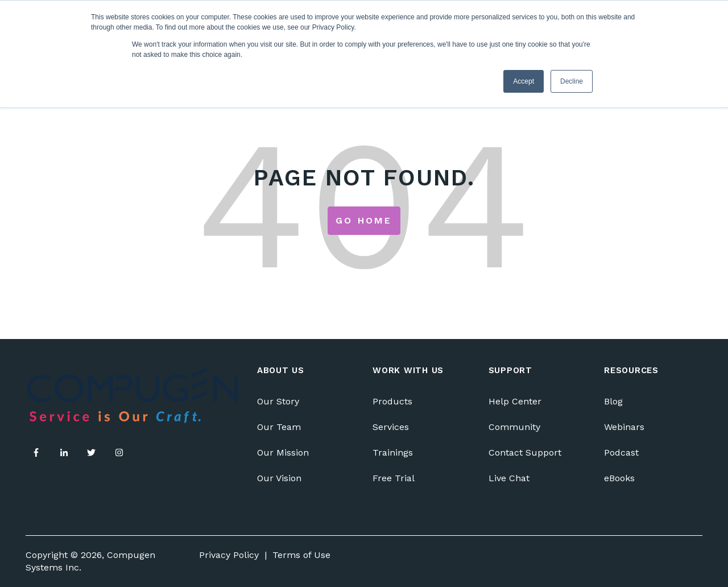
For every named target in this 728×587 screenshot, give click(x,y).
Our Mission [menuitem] (283, 452)
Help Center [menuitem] (515, 401)
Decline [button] (572, 81)
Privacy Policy (229, 555)
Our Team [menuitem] (279, 427)
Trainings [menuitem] (393, 452)
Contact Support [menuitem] (525, 452)
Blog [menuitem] (613, 401)
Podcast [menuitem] (621, 452)
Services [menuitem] (391, 427)
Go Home (364, 220)
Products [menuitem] (392, 401)
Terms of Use (301, 555)
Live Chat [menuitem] (509, 478)
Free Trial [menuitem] (394, 478)
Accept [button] (524, 81)
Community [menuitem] (514, 427)
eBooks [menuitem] (619, 478)
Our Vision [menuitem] (279, 478)
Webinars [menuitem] (624, 427)
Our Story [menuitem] (278, 401)
